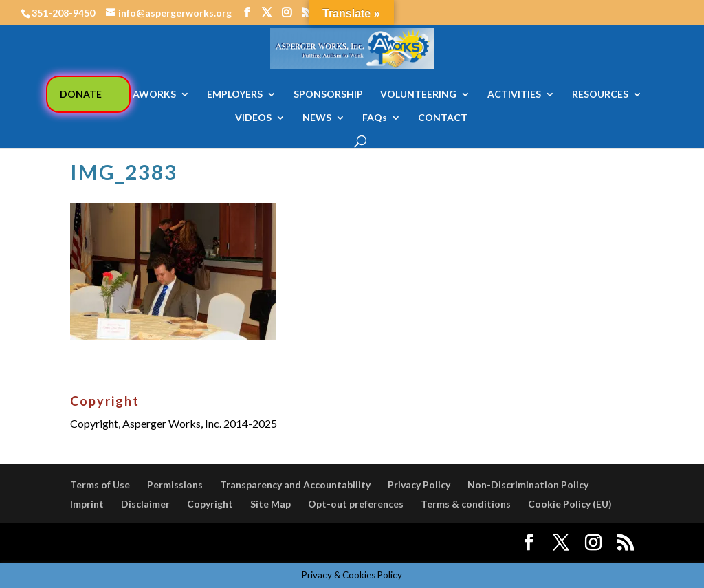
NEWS (317, 118)
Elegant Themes (172, 543)
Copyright (210, 504)
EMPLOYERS (235, 95)
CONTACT (443, 118)
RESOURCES (600, 95)
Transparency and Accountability (295, 484)
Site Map (271, 504)
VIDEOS (253, 118)
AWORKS (154, 95)
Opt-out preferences (356, 504)
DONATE (81, 94)
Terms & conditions (466, 504)
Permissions (175, 484)
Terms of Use (100, 484)
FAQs (375, 118)
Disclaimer (145, 504)
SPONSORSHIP (328, 95)
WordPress (309, 543)
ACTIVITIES (514, 95)
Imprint (87, 504)
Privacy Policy (419, 484)
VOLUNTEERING (418, 95)
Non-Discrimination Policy (528, 484)
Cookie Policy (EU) (570, 504)
